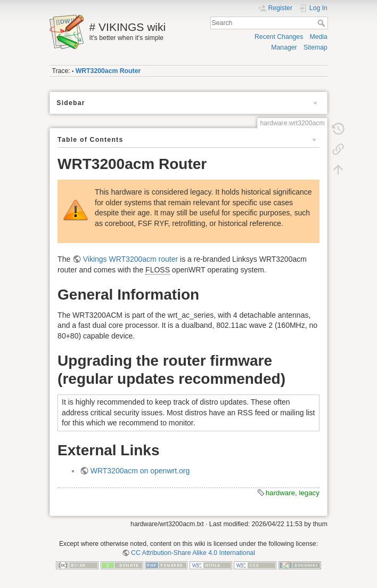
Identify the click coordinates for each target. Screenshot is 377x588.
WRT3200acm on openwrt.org (140, 471)
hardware (280, 493)
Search (322, 23)
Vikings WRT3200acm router (130, 259)
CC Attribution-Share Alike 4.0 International (193, 553)
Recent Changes (279, 37)
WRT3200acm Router (108, 71)
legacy (309, 493)
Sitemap (315, 47)
